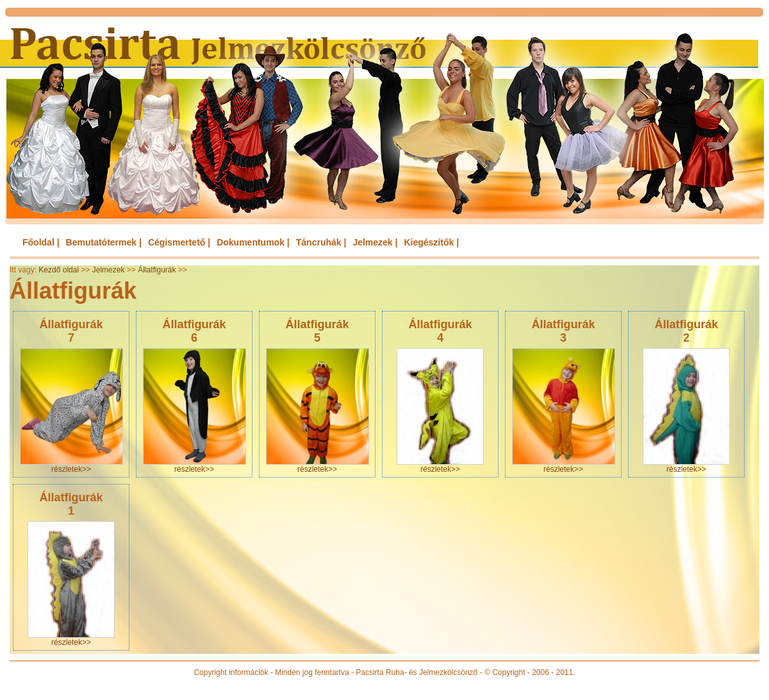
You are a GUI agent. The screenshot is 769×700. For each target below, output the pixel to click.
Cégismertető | (179, 242)
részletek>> (71, 469)
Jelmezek (109, 270)
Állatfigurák (157, 270)
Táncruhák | (321, 242)
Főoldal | (41, 242)
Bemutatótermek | (104, 242)
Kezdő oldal (59, 270)
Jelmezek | (375, 242)
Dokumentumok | (253, 242)
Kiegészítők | (431, 242)
